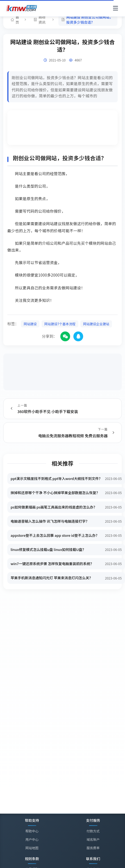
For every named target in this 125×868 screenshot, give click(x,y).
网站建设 (30, 324)
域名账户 (93, 839)
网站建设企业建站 (96, 324)
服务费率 (93, 848)
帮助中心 (32, 831)
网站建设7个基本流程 (60, 324)
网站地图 (32, 848)
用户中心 (32, 839)
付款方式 (93, 831)
